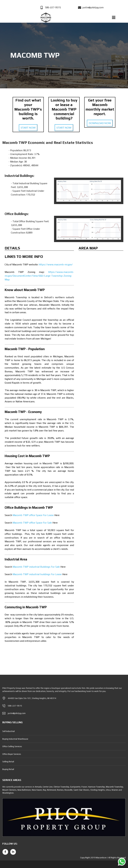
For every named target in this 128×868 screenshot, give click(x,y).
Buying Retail (8, 769)
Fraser (84, 787)
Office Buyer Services (12, 754)
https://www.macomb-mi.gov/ (55, 264)
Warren (115, 790)
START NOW (28, 128)
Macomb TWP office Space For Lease (33, 515)
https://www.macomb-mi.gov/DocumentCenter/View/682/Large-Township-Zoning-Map (39, 276)
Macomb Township (115, 787)
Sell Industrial (8, 731)
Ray (44, 790)
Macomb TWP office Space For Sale (32, 523)
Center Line (48, 787)
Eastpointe (75, 787)
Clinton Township (61, 787)
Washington (8, 793)
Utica (108, 790)
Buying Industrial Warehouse (15, 739)
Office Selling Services (12, 746)
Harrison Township (96, 787)
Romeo (60, 790)
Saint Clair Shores (81, 790)
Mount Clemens (9, 790)
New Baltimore (24, 790)
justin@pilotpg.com (17, 713)
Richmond (52, 790)
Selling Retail (8, 762)
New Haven (37, 790)
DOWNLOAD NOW (100, 123)
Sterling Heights (98, 790)
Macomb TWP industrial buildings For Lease (37, 574)
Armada (38, 787)
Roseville (69, 790)
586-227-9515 (15, 706)
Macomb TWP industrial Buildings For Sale (36, 567)
